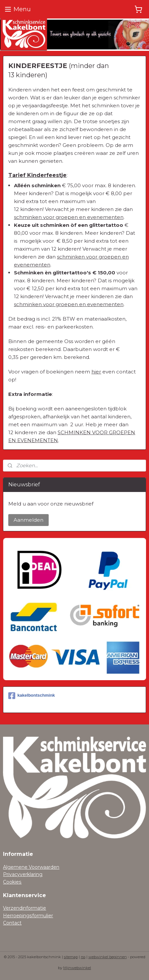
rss (83, 957)
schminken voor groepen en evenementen (69, 217)
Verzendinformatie (25, 908)
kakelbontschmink (31, 696)
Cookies (12, 882)
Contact (12, 923)
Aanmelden (28, 520)
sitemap (71, 957)
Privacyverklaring (23, 874)
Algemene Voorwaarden (31, 867)
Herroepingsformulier (28, 916)
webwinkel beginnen (108, 957)
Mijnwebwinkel (77, 968)
